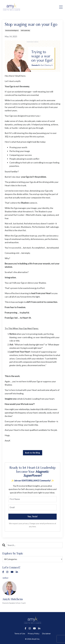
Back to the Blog (33, 453)
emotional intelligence (12, 30)
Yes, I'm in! (33, 516)
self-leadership (25, 30)
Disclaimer (46, 633)
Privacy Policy (34, 633)
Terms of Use (20, 633)
